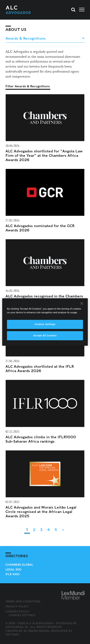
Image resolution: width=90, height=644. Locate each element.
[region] (45, 322)
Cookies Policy (17, 611)
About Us (16, 30)
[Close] (82, 303)
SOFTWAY (12, 635)
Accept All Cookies (45, 335)
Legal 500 (13, 569)
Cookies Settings (22, 615)
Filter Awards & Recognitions (28, 86)
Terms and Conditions (23, 601)
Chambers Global (19, 565)
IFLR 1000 (12, 574)
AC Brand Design (36, 631)
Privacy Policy (17, 606)
